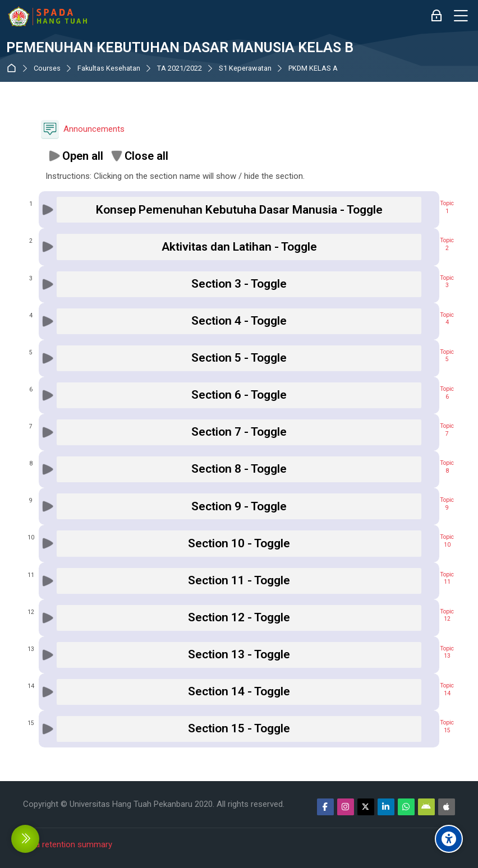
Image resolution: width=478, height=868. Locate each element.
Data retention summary (68, 844)
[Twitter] (366, 807)
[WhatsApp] (406, 807)
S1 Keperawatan (245, 69)
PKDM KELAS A (313, 69)
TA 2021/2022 (180, 69)
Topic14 (447, 689)
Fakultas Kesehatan (109, 69)
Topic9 (447, 504)
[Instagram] (346, 807)
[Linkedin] (386, 807)
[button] (75, 156)
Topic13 (447, 652)
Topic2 (447, 244)
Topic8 (447, 467)
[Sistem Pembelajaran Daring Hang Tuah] (47, 16)
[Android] (426, 807)
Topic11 (447, 578)
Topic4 (447, 319)
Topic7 (447, 430)
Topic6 (447, 393)
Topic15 (447, 726)
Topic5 (447, 356)
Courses (47, 69)
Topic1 (447, 207)
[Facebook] (325, 807)
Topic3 (447, 282)
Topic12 (447, 615)
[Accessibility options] (449, 839)
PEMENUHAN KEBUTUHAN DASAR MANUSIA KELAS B (180, 48)
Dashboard (14, 68)
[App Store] (447, 807)
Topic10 (447, 541)
